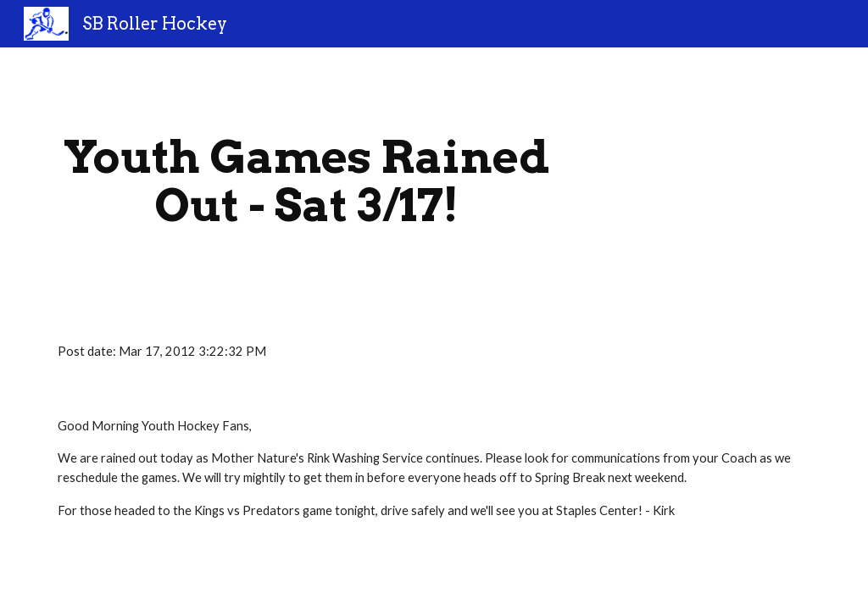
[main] (306, 181)
